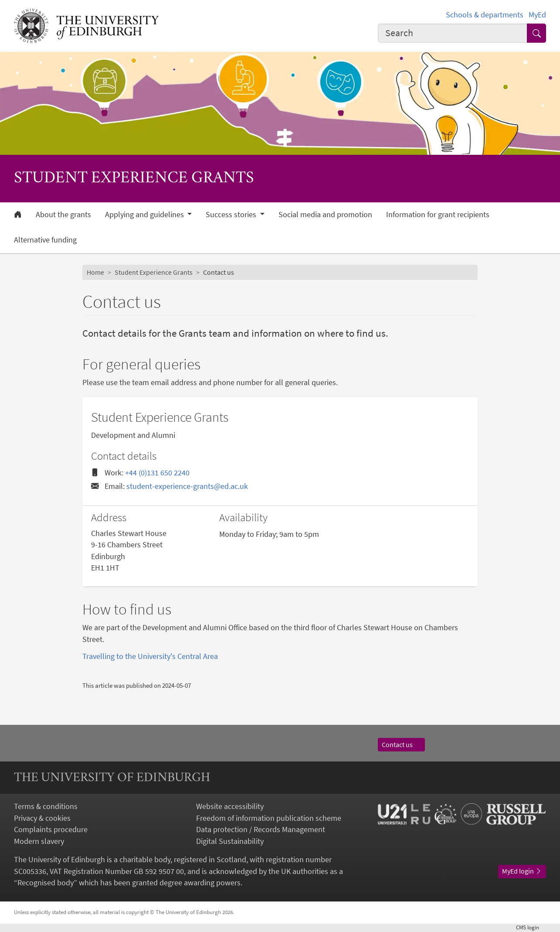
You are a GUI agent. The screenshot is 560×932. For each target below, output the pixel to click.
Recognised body (46, 883)
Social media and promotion (325, 215)
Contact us (401, 745)
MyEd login (522, 871)
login (531, 927)
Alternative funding (45, 240)
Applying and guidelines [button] (145, 215)
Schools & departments (485, 15)
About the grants (63, 215)
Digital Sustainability (230, 841)
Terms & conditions (46, 806)
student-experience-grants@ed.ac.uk (187, 486)
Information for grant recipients (438, 215)
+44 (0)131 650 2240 (157, 473)
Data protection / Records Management (261, 830)
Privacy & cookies (42, 818)
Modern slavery (39, 841)
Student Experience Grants (154, 272)
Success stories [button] (232, 215)
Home (95, 272)
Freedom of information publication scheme (269, 818)
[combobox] (453, 33)
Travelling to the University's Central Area (150, 656)
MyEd (537, 15)
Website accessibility (230, 806)
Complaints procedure (51, 830)
